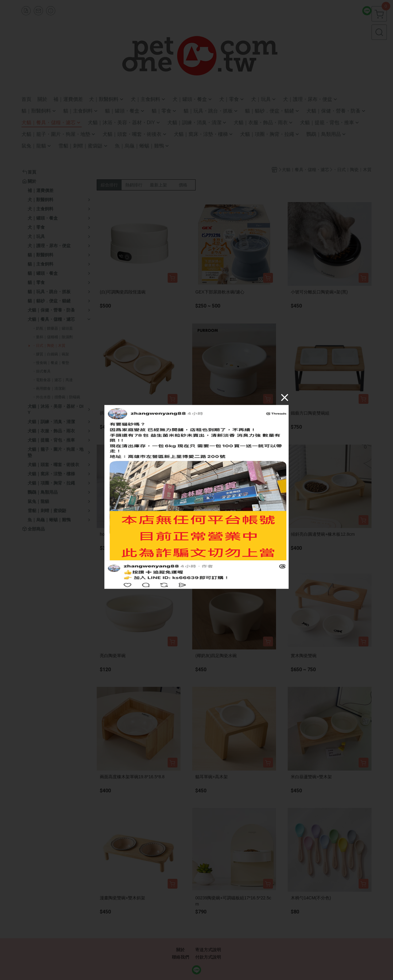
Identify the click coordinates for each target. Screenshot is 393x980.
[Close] (285, 397)
